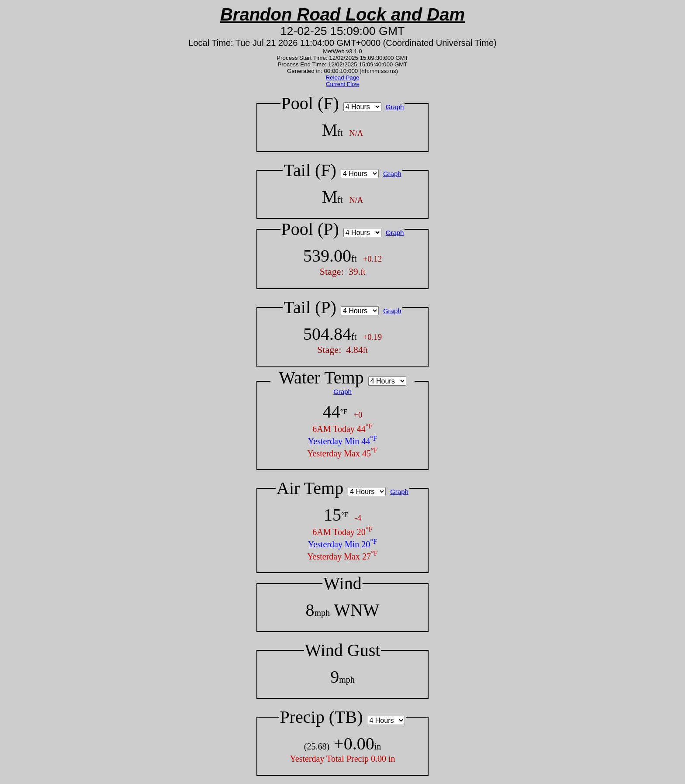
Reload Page (342, 78)
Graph (395, 107)
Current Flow (342, 84)
